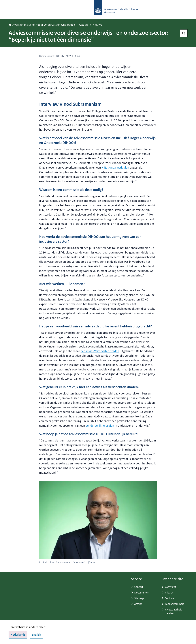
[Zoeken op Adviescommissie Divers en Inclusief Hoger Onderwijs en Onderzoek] (184, 33)
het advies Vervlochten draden (100, 351)
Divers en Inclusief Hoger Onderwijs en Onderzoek (42, 25)
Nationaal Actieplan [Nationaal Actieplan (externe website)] (115, 168)
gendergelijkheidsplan (100, 426)
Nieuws (97, 25)
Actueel (84, 25)
